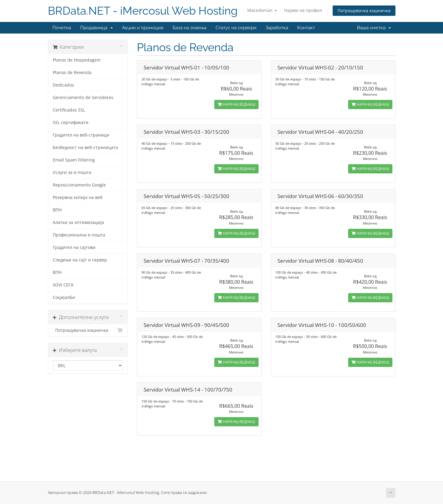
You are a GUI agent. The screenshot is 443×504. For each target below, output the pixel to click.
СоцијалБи (64, 297)
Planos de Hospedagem (77, 60)
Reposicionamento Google (79, 185)
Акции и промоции (143, 28)
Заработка (277, 28)
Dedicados (63, 85)
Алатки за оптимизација (78, 222)
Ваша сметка (374, 28)
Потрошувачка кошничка (364, 11)
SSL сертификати (71, 122)
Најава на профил (303, 10)
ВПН (57, 210)
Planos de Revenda (72, 73)
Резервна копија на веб (78, 197)
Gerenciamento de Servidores (83, 98)
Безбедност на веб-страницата (85, 147)
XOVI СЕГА (63, 285)
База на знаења (189, 28)
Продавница (96, 28)
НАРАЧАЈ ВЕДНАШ (236, 104)
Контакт (306, 28)
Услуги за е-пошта (72, 172)
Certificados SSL (69, 110)
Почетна (62, 28)
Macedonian (262, 10)
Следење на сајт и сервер (80, 260)
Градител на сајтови (74, 247)
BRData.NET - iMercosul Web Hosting (143, 11)
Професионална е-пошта (79, 235)
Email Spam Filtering (74, 160)
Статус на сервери (236, 28)
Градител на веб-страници (81, 135)
